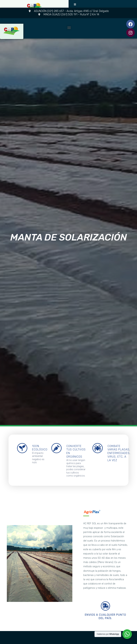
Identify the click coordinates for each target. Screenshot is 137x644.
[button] (75, 5)
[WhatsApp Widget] (127, 634)
